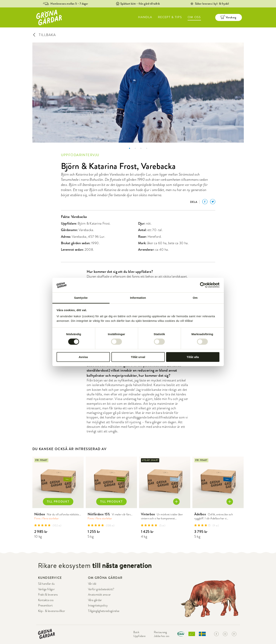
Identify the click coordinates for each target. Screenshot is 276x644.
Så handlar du (46, 584)
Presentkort (45, 605)
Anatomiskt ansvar (99, 595)
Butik (136, 632)
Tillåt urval (138, 357)
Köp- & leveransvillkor (52, 611)
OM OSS (194, 17)
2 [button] (135, 148)
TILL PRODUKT (58, 502)
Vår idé (92, 584)
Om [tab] (195, 298)
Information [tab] (138, 298)
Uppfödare (140, 636)
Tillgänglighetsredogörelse (104, 611)
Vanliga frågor (46, 589)
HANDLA (145, 17)
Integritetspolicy (98, 605)
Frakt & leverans (48, 595)
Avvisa (83, 357)
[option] (138, 93)
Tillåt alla (193, 357)
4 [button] (147, 148)
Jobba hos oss (162, 636)
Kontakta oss (46, 600)
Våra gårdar (95, 600)
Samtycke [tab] (81, 298)
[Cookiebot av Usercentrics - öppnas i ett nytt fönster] (203, 285)
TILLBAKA (44, 35)
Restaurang (160, 632)
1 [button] (130, 148)
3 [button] (141, 148)
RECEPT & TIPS (170, 17)
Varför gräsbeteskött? (101, 589)
